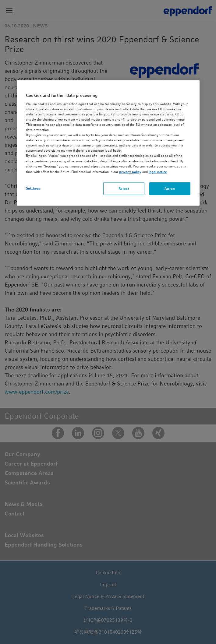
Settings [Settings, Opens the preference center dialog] (33, 188)
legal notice (158, 171)
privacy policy (130, 171)
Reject (124, 188)
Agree (170, 188)
